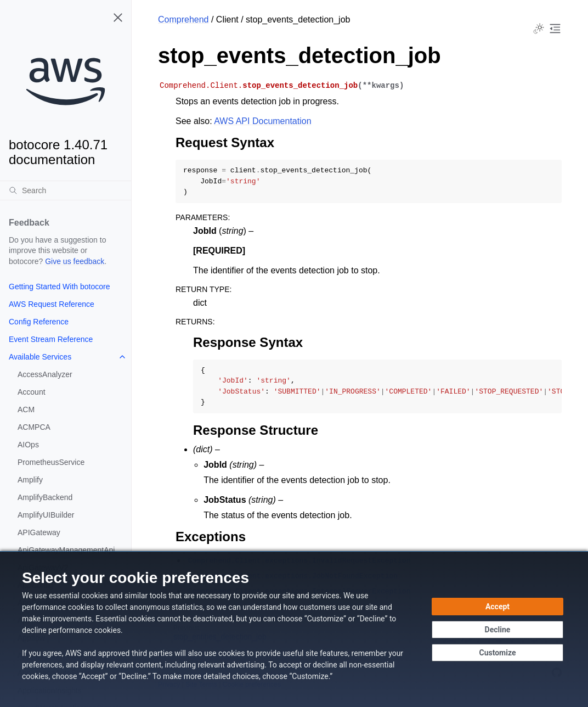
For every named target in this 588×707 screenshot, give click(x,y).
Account (32, 392)
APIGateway (39, 532)
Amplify (30, 480)
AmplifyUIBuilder (46, 515)
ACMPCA (34, 427)
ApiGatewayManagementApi (66, 550)
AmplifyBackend (45, 497)
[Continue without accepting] (497, 630)
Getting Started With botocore (59, 287)
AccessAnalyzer (45, 374)
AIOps (28, 445)
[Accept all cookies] (497, 607)
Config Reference (39, 322)
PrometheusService (51, 462)
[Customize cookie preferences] (497, 653)
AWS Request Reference (52, 304)
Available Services (40, 357)
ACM (26, 409)
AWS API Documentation (262, 121)
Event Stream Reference (51, 339)
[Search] (66, 190)
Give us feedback (75, 261)
